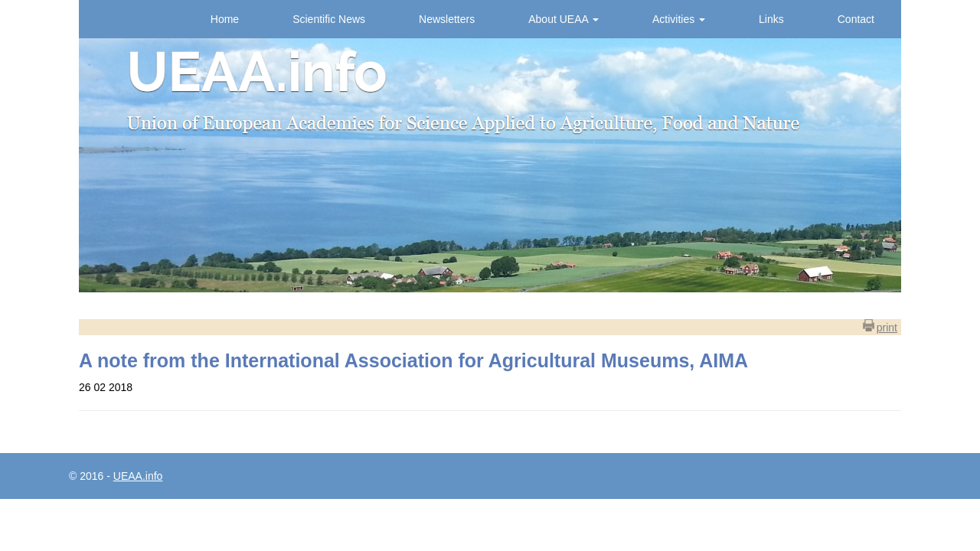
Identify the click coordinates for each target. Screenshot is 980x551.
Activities (679, 19)
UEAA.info (138, 476)
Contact (856, 19)
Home (225, 19)
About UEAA (563, 19)
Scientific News (329, 19)
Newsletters (447, 19)
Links (771, 19)
